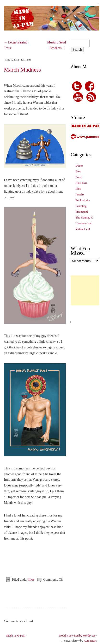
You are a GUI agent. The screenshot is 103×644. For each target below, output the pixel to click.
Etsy (78, 171)
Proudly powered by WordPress (77, 636)
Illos (31, 580)
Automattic (90, 641)
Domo (79, 166)
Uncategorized (84, 223)
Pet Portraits (83, 200)
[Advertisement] (87, 290)
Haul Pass (81, 183)
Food (79, 177)
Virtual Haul (83, 229)
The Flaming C (84, 218)
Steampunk (82, 212)
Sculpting (81, 206)
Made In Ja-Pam (98, 4)
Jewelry (80, 194)
